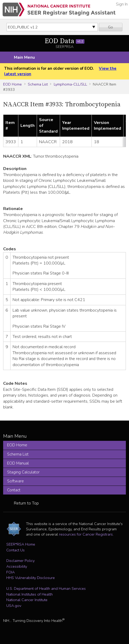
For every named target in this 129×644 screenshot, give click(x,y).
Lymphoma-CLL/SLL (70, 84)
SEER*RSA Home (21, 544)
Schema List (38, 84)
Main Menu (24, 57)
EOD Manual (18, 463)
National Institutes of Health (29, 594)
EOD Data (65, 41)
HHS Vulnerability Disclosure (31, 578)
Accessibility (17, 566)
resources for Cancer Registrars (86, 534)
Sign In (122, 4)
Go (111, 27)
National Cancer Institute (27, 600)
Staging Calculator (23, 472)
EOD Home (12, 84)
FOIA (10, 572)
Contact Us (15, 550)
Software (15, 481)
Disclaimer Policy (20, 561)
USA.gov (14, 606)
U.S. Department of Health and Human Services (46, 588)
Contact (14, 490)
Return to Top (26, 503)
